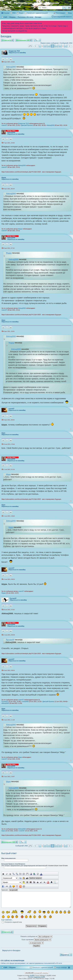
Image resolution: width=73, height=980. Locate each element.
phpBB (32, 976)
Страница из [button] (30, 46)
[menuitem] (20, 13)
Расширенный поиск (69, 8)
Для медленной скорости (63, 17)
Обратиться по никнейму (17, 53)
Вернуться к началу (71, 127)
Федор (4, 178)
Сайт (5, 967)
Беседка (6, 36)
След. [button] (70, 46)
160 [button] (49, 46)
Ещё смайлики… (7, 920)
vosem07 (4, 125)
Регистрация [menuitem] (60, 13)
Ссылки (7, 13)
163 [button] (60, 46)
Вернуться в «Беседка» (11, 950)
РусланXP (13, 598)
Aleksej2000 (11, 67)
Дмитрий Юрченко (27, 125)
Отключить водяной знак (12, 922)
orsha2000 (25, 702)
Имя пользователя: (9, 858)
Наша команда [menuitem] (62, 967)
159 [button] (45, 46)
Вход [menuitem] (70, 13)
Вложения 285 (23, 40)
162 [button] (56, 46)
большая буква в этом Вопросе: (13, 864)
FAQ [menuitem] (14, 13)
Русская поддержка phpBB (36, 977)
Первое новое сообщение (50, 43)
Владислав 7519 (14, 51)
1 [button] (40, 46)
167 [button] (66, 46)
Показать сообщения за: (36, 937)
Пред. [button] (36, 46)
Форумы (12, 967)
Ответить (7, 40)
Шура (3, 320)
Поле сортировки (36, 940)
